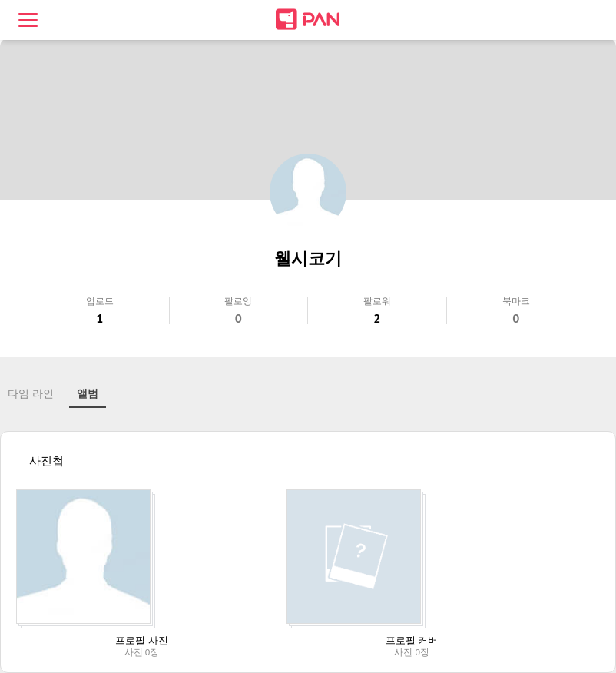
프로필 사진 (141, 640)
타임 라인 (31, 393)
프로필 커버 (412, 640)
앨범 (88, 393)
